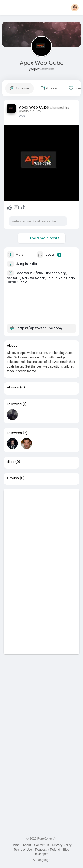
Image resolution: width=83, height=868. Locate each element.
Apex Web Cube (42, 63)
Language (41, 860)
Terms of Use (23, 850)
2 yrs (22, 116)
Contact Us (41, 845)
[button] (75, 8)
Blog (66, 850)
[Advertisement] (41, 531)
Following (14, 404)
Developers (41, 854)
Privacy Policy (62, 845)
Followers (14, 433)
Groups (13, 478)
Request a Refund (47, 850)
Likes (11, 462)
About (27, 845)
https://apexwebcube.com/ (40, 328)
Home (15, 845)
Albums (13, 387)
